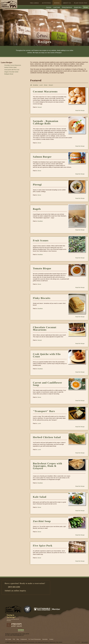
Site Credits (8, 639)
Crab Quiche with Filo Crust (12, 70)
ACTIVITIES (46, 3)
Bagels (37, 209)
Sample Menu (78, 7)
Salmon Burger (42, 157)
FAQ (14, 639)
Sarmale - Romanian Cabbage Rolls (46, 122)
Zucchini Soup (42, 521)
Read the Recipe (80, 110)
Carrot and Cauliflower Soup (47, 384)
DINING (57, 3)
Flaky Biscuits (42, 298)
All (31, 85)
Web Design (77, 642)
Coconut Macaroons (45, 91)
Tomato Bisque (42, 268)
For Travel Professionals (35, 639)
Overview (49, 7)
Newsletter (45, 639)
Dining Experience (67, 7)
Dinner (46, 85)
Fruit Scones (41, 240)
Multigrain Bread (9, 74)
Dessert (51, 85)
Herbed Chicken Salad (10, 67)
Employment (24, 639)
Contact (51, 639)
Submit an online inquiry (15, 591)
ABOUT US (67, 3)
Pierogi (37, 185)
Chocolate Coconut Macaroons (13, 65)
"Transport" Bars (44, 411)
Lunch (41, 85)
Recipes (86, 7)
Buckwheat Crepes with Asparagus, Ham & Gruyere (47, 467)
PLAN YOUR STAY (81, 3)
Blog (18, 639)
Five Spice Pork (43, 546)
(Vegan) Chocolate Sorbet (11, 72)
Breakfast (36, 85)
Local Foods (57, 7)
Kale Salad (40, 497)
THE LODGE (34, 3)
